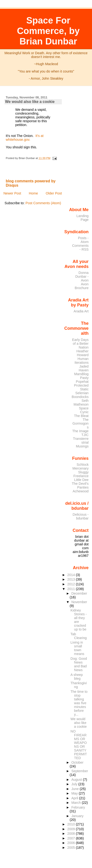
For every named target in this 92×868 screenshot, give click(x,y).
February (78, 807)
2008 (72, 834)
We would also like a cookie (30, 102)
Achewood (81, 491)
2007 (72, 838)
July (75, 784)
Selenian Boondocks (80, 395)
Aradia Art (81, 311)
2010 (72, 824)
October (77, 762)
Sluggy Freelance (81, 474)
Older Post (54, 193)
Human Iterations (82, 361)
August (77, 780)
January (77, 816)
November (79, 602)
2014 (72, 575)
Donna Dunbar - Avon (82, 276)
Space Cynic (84, 410)
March (77, 803)
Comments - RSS (80, 247)
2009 (72, 829)
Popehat (82, 382)
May (75, 793)
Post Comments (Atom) (43, 203)
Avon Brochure (82, 286)
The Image (80, 431)
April (75, 798)
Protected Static (81, 387)
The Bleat (81, 416)
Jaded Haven (84, 368)
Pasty (84, 378)
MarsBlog (81, 374)
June (75, 789)
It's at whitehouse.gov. (25, 138)
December (79, 593)
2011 (72, 589)
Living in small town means (77, 648)
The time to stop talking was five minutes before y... (79, 703)
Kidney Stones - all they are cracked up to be (79, 620)
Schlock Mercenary (81, 466)
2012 (72, 584)
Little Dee (81, 480)
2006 (72, 843)
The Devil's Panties (80, 485)
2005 (72, 848)
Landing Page (83, 218)
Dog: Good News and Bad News (79, 664)
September (80, 771)
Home (33, 193)
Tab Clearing (79, 636)
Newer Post (12, 193)
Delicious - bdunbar (81, 516)
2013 (72, 579)
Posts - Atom (83, 240)
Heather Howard (83, 353)
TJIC (85, 435)
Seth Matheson (81, 402)
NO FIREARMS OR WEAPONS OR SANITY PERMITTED (79, 745)
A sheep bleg (77, 677)
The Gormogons (81, 423)
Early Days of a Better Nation (80, 344)
